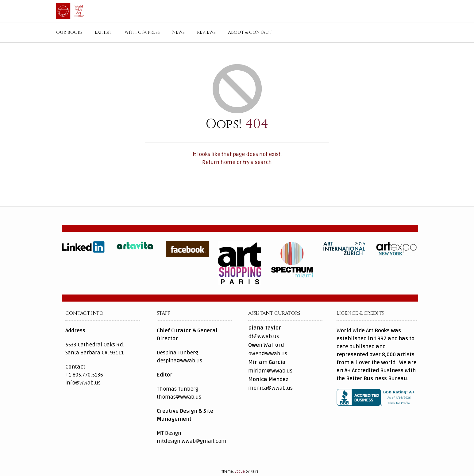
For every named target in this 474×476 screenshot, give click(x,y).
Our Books (69, 32)
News (178, 32)
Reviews (206, 32)
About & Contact (250, 32)
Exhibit (104, 32)
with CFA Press (142, 32)
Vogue (240, 472)
